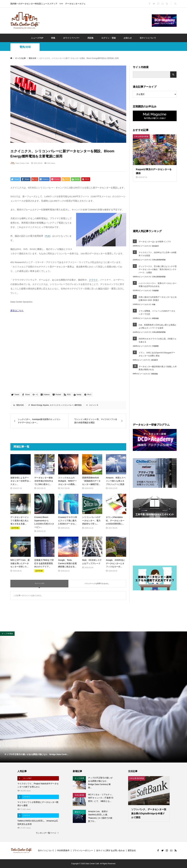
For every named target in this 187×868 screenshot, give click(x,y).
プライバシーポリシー (83, 850)
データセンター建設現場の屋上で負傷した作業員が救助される (158, 368)
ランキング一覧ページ (46, 833)
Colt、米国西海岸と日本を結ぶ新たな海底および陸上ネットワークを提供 (157, 326)
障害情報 (155, 318)
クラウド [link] (93, 280)
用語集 (90, 38)
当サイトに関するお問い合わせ (110, 850)
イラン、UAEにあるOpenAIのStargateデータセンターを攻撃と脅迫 (157, 354)
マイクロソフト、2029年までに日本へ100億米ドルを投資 (158, 254)
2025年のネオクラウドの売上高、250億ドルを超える (158, 340)
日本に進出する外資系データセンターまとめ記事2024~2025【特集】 (158, 299)
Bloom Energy (37, 405)
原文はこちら (17, 311)
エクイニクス (55, 405)
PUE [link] (48, 236)
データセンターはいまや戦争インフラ (155, 242)
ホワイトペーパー (71, 38)
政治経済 (155, 246)
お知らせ (128, 38)
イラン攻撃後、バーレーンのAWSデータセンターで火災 (157, 312)
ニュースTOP (37, 38)
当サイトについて (148, 38)
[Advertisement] (96, 20)
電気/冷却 (25, 47)
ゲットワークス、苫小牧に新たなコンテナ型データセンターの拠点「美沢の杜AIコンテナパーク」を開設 (158, 269)
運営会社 (132, 850)
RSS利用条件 (63, 850)
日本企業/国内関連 (159, 260)
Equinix (46, 405)
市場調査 (155, 291)
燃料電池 (78, 405)
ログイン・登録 (109, 38)
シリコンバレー (67, 405)
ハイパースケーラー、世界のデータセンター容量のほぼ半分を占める (158, 285)
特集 (53, 38)
